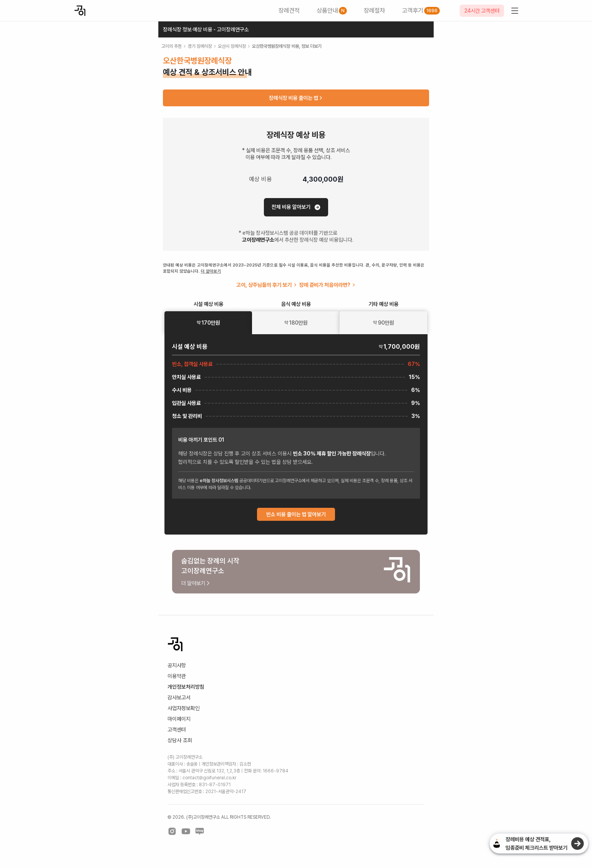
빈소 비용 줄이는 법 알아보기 (296, 514)
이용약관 (177, 676)
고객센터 (177, 730)
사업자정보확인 (184, 708)
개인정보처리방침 (186, 687)
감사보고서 (179, 697)
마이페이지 (179, 719)
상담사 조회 (180, 740)
